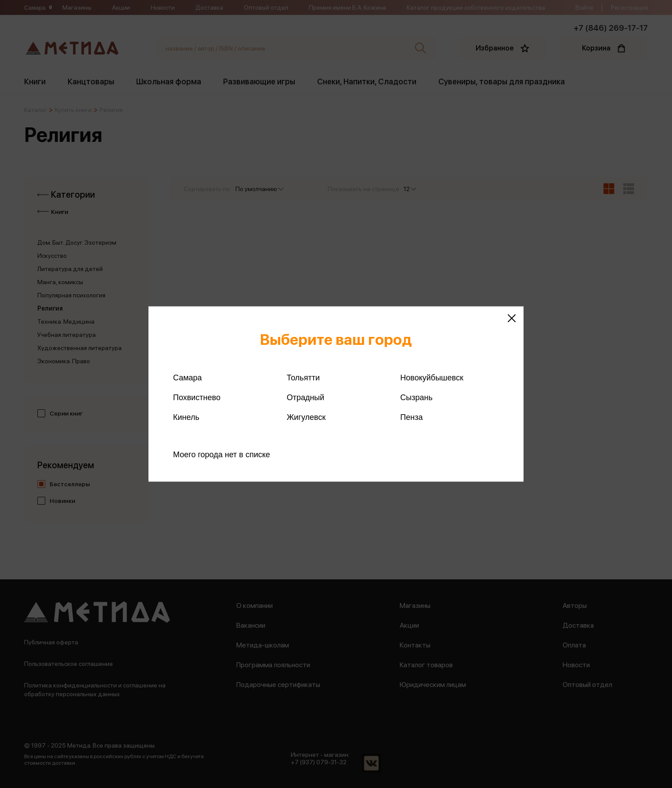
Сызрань (416, 398)
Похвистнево (197, 398)
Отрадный (306, 398)
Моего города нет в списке (222, 455)
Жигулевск (306, 417)
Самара (188, 378)
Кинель (186, 417)
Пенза (411, 417)
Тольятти (303, 378)
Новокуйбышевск (432, 378)
